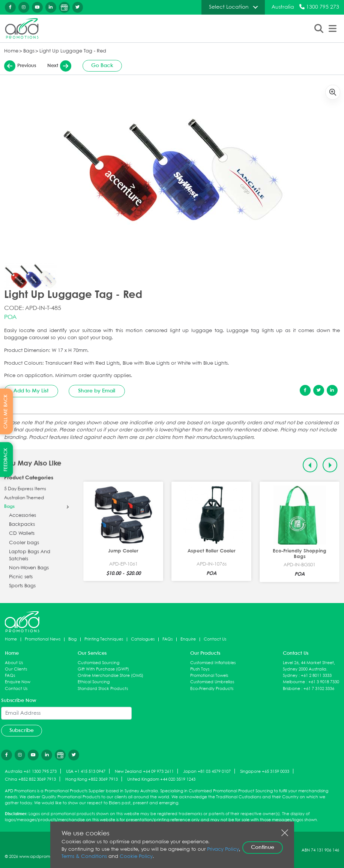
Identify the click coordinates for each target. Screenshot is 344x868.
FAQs (167, 639)
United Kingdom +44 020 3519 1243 (161, 779)
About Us (14, 663)
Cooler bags (24, 543)
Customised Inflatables (213, 663)
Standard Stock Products (103, 689)
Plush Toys (200, 669)
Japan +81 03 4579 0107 (207, 771)
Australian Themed (24, 498)
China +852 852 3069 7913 (30, 779)
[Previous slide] (310, 465)
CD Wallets (22, 534)
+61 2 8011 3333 (316, 676)
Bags (29, 51)
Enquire (188, 639)
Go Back (102, 66)
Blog (72, 639)
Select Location (229, 7)
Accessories (23, 516)
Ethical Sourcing (94, 682)
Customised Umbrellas (212, 682)
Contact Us (215, 639)
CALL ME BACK (6, 412)
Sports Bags (22, 586)
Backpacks (22, 525)
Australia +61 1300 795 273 (31, 771)
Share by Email (97, 391)
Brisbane (291, 689)
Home (11, 51)
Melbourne (294, 682)
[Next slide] (330, 465)
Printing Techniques (104, 639)
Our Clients (16, 669)
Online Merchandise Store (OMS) (110, 676)
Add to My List (31, 391)
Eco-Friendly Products (212, 689)
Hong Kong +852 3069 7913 (92, 779)
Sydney (290, 676)
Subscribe (22, 730)
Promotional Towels (209, 676)
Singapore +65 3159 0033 (265, 771)
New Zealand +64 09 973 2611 (144, 771)
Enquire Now (18, 682)
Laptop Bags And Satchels (30, 556)
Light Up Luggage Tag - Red (73, 51)
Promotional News (43, 639)
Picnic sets (21, 577)
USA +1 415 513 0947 (86, 771)
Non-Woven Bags (29, 568)
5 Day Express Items (25, 489)
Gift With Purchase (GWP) (103, 669)
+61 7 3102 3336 (319, 689)
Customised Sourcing (98, 663)
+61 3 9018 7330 (324, 682)
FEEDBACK (6, 460)
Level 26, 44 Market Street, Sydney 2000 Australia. (309, 666)
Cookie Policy (136, 857)
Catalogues (143, 639)
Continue (263, 847)
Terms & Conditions (84, 857)
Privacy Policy (223, 849)
